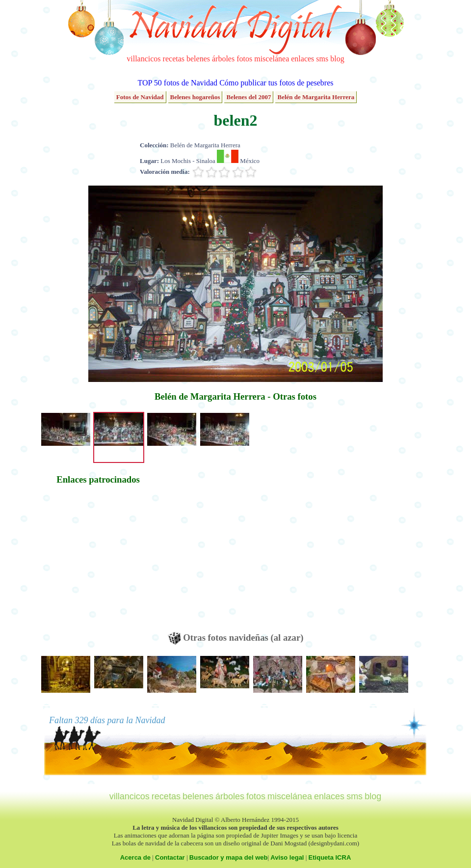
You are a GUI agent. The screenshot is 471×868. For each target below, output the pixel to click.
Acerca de (135, 857)
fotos (244, 59)
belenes (198, 59)
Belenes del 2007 (249, 97)
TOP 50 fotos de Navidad (177, 83)
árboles (223, 59)
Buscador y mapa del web (229, 857)
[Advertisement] (98, 563)
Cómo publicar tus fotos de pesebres (276, 83)
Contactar (170, 857)
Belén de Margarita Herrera (316, 97)
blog (337, 59)
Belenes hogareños (195, 97)
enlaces (302, 59)
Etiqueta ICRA (330, 857)
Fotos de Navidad (140, 97)
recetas (174, 59)
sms (322, 59)
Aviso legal (287, 857)
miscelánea (272, 59)
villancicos (144, 59)
